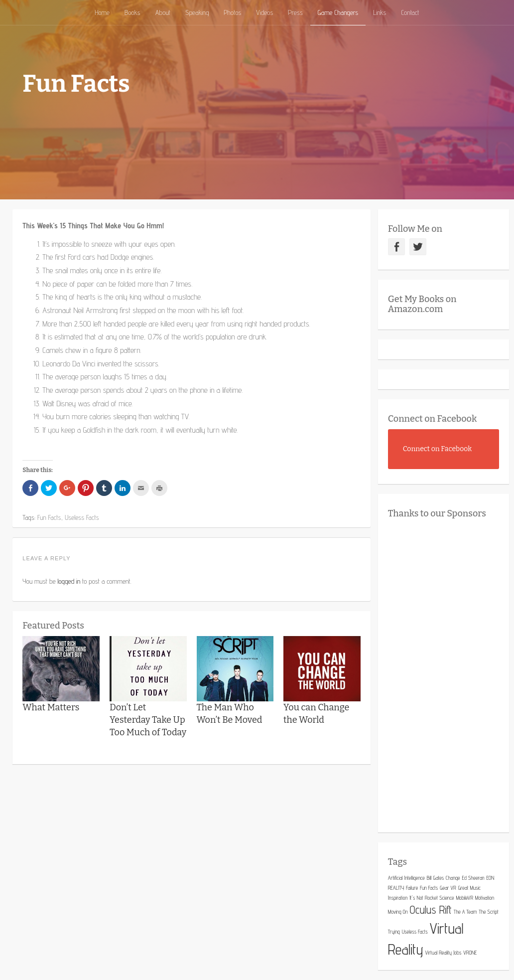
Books (132, 12)
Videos (264, 12)
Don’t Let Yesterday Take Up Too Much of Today (148, 720)
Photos (232, 12)
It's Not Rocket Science (432, 898)
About (163, 12)
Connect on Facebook (433, 419)
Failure (412, 888)
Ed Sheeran (473, 878)
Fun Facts (429, 888)
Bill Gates (435, 878)
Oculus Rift (431, 910)
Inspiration (398, 898)
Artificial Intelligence (406, 878)
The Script (489, 912)
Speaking (197, 12)
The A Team (465, 912)
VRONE (470, 953)
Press (295, 12)
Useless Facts (415, 932)
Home (102, 12)
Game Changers (338, 12)
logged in (69, 581)
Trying (394, 932)
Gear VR (448, 888)
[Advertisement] (451, 673)
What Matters (51, 707)
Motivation (485, 898)
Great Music (470, 888)
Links (380, 12)
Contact (410, 12)
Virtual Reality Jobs (444, 953)
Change (453, 878)
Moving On (398, 912)
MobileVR (464, 898)
